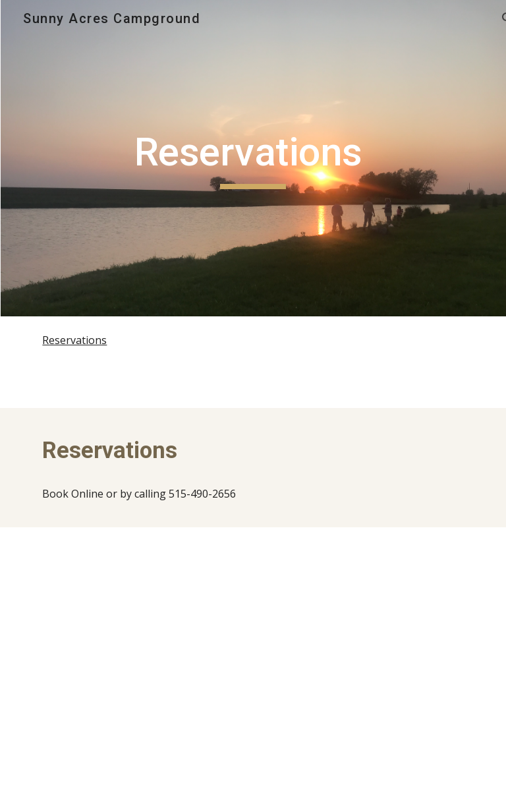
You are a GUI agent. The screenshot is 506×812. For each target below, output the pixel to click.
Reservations (74, 340)
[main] (253, 158)
